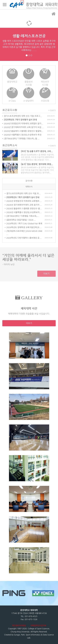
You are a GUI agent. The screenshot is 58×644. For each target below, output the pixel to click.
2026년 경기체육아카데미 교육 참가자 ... (24, 205)
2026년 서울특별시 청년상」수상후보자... (24, 212)
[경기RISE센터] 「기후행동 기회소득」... (23, 216)
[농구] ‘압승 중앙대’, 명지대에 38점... (37, 164)
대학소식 (29, 187)
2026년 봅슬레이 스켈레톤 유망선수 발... (24, 209)
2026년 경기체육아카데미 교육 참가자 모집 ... (24, 127)
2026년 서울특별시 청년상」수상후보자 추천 (23, 135)
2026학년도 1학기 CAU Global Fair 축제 (24, 224)
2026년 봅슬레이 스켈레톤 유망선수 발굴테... (23, 131)
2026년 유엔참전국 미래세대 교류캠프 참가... (23, 124)
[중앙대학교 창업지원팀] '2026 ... (21, 220)
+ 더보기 (52, 110)
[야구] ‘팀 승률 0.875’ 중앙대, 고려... (37, 151)
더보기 (46, 274)
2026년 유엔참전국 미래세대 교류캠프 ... (24, 201)
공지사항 (29, 181)
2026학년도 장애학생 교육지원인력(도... (24, 227)
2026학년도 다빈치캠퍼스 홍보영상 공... (24, 238)
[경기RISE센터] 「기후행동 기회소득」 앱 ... (22, 139)
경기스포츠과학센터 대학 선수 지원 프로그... (23, 116)
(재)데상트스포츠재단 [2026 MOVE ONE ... (24, 233)
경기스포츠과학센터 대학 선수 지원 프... (24, 194)
